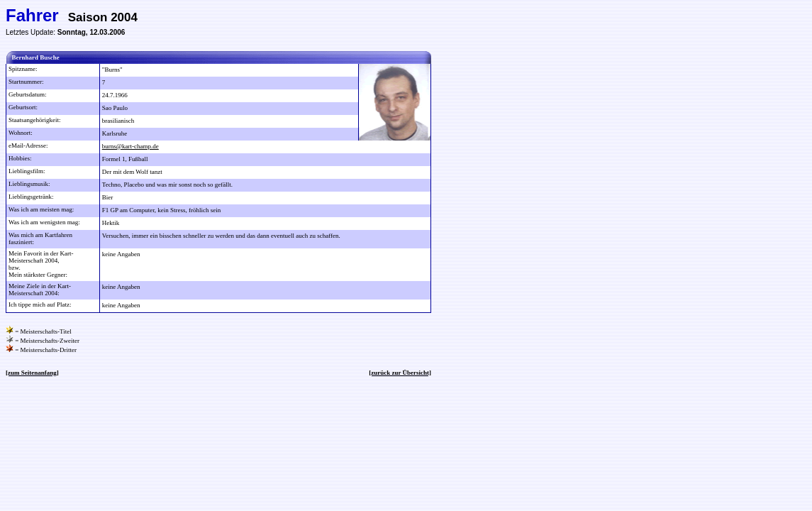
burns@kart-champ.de (130, 146)
